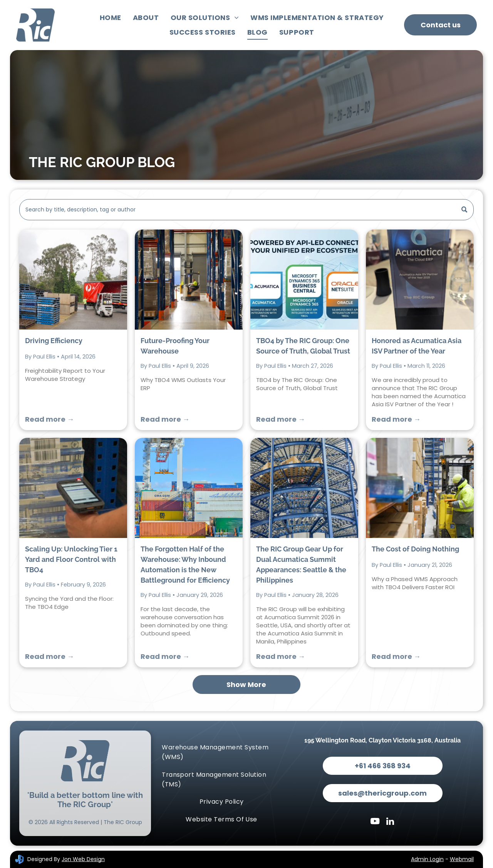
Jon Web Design (83, 859)
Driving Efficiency (54, 341)
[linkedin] (390, 822)
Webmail (462, 859)
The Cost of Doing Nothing (415, 549)
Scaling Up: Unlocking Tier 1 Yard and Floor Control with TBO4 (71, 559)
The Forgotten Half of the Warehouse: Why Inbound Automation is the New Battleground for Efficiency (185, 565)
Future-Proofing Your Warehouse (175, 346)
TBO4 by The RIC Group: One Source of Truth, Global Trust (303, 346)
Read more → (49, 419)
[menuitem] (111, 18)
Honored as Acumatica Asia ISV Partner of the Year (417, 346)
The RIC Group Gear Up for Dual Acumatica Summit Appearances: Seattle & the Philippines (301, 565)
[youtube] (375, 822)
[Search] (246, 210)
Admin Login (427, 859)
